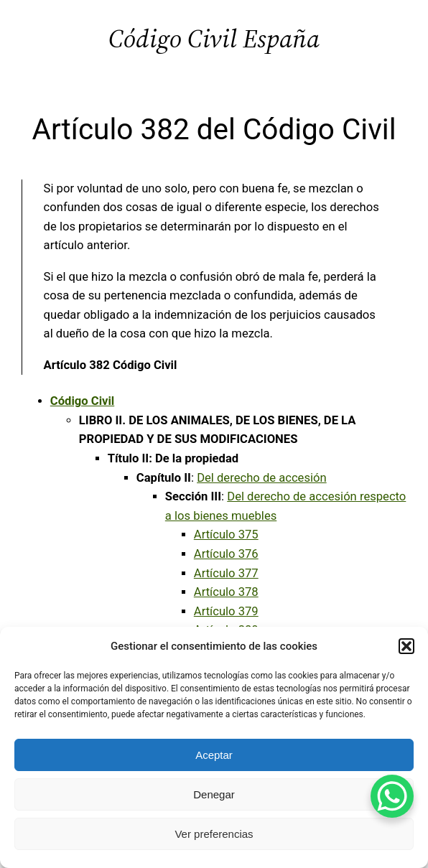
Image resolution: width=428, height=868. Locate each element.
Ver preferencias (214, 834)
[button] (406, 646)
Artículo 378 (226, 592)
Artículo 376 (226, 554)
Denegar (214, 794)
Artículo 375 (226, 535)
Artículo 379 (226, 611)
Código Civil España (214, 38)
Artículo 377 (226, 573)
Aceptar (214, 755)
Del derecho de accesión (262, 478)
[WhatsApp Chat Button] (392, 796)
